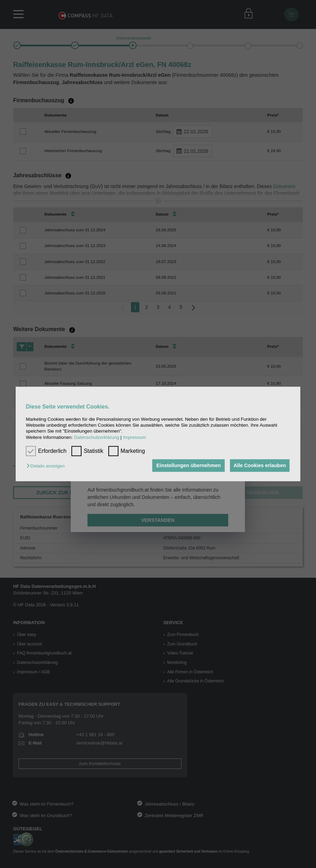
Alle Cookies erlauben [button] (259, 465)
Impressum (134, 437)
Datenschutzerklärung (97, 437)
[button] (47, 466)
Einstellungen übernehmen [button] (187, 465)
